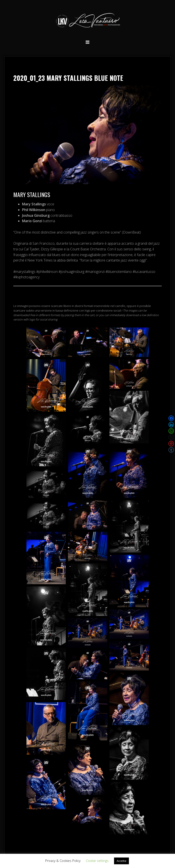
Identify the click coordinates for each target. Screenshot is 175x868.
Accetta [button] (121, 861)
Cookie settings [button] (97, 861)
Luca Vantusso (88, 21)
